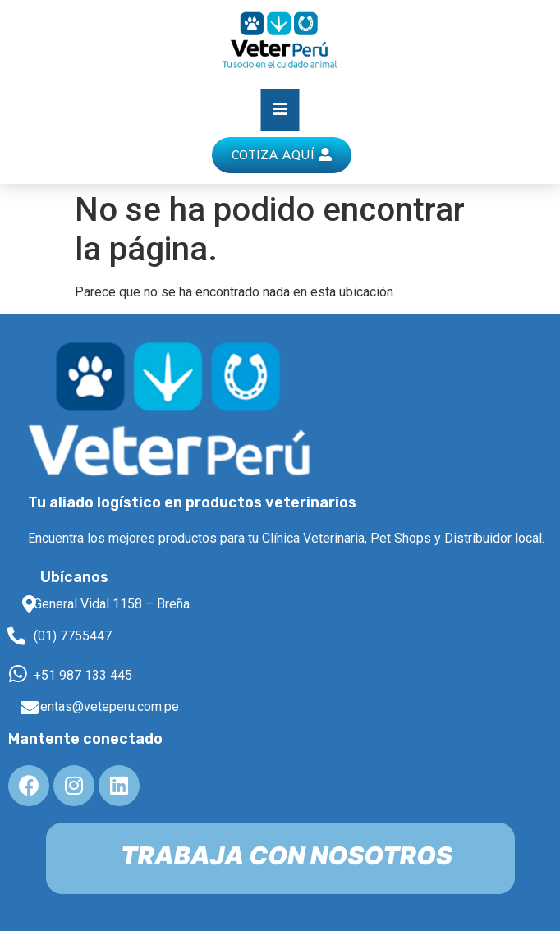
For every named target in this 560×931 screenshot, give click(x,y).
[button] (282, 155)
